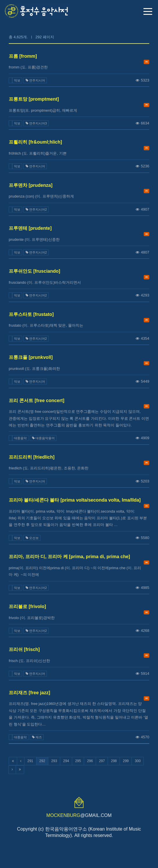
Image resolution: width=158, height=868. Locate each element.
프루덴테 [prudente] (30, 228)
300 (138, 761)
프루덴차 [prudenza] (31, 185)
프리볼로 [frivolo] (27, 606)
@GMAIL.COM (79, 815)
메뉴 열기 (148, 11)
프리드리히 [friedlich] (32, 457)
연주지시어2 (36, 209)
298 (114, 761)
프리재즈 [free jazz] (29, 693)
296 (90, 761)
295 (78, 761)
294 (66, 761)
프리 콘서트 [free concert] (37, 400)
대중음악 (20, 438)
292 (42, 761)
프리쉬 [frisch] (24, 649)
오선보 (32, 538)
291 (30, 761)
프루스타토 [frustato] (31, 314)
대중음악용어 (43, 438)
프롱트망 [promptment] (34, 99)
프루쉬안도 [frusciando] (34, 271)
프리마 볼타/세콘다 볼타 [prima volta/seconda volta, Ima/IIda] (75, 500)
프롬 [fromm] (23, 56)
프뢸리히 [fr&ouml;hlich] (35, 142)
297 (102, 761)
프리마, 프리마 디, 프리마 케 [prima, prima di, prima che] (69, 557)
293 (54, 761)
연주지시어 (35, 80)
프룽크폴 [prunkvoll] (31, 357)
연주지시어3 (36, 123)
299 (126, 761)
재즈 (37, 737)
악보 (17, 80)
